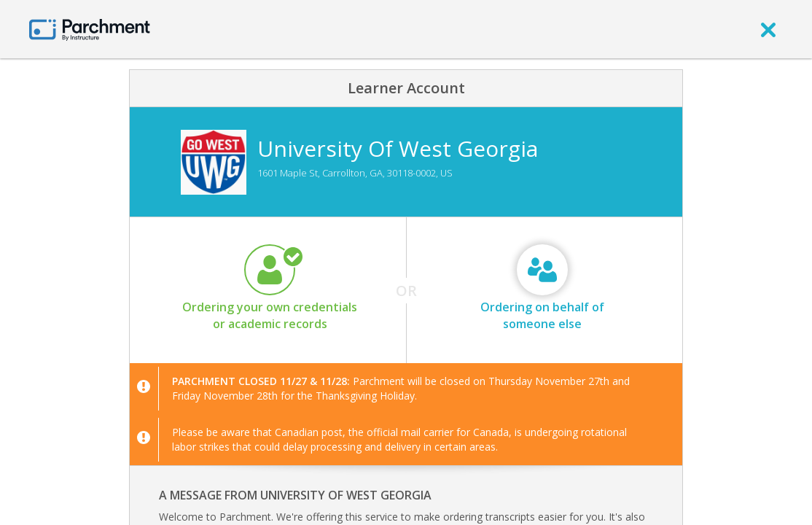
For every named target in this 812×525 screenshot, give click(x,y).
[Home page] (90, 29)
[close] (768, 29)
